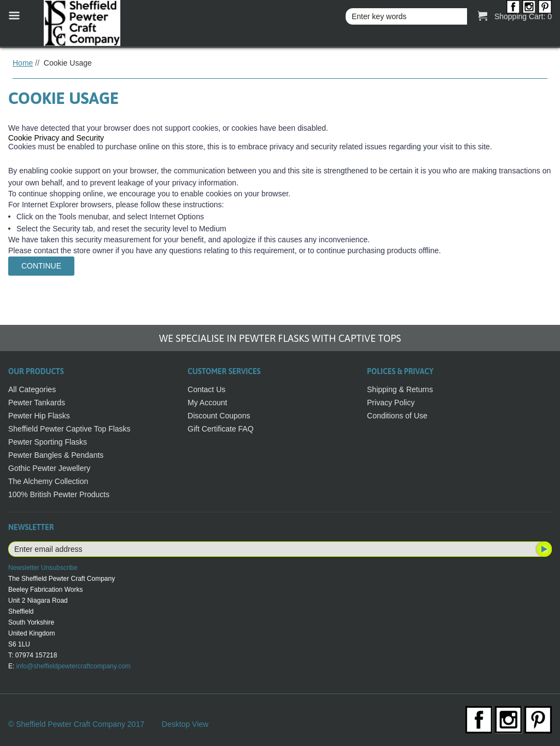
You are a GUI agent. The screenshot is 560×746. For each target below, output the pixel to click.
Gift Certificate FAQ (221, 429)
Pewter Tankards (37, 403)
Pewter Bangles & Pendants (56, 455)
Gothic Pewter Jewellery (49, 468)
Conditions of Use (397, 416)
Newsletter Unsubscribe (43, 568)
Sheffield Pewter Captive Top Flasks (69, 429)
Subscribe (543, 549)
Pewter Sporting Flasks (48, 442)
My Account (207, 403)
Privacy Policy (391, 403)
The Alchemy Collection (48, 481)
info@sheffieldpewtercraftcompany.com (74, 666)
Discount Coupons (219, 416)
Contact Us (206, 389)
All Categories (32, 389)
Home (23, 63)
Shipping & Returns (400, 389)
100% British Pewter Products (59, 494)
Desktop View (185, 724)
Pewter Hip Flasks (39, 416)
